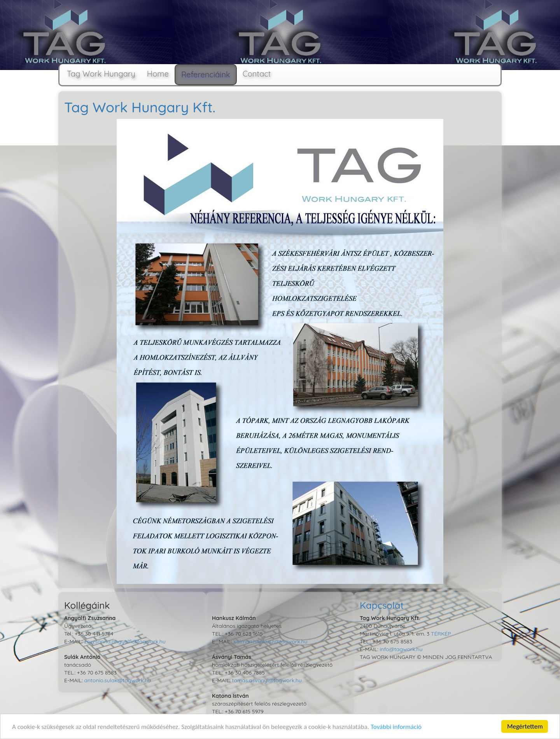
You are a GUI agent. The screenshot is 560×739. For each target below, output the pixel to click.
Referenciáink (206, 74)
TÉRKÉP (441, 634)
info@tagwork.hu (401, 649)
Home (158, 74)
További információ (396, 728)
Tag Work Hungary (97, 74)
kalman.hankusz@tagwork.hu (270, 641)
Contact (257, 74)
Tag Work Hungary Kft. (140, 107)
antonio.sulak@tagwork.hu (117, 680)
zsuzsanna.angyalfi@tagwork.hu (125, 641)
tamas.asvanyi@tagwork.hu (267, 680)
